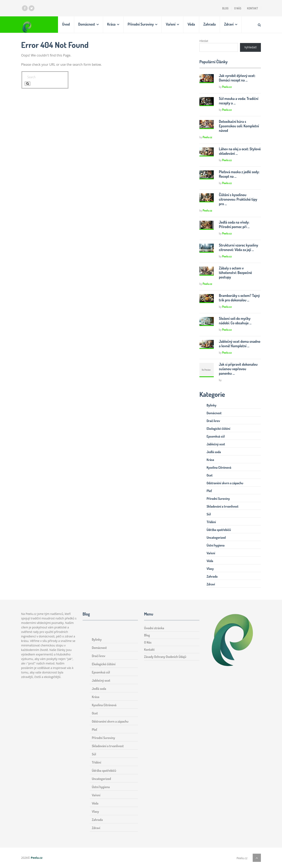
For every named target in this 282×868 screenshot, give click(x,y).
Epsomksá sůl (216, 436)
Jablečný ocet (216, 444)
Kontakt (252, 8)
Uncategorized (216, 538)
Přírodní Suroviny (141, 24)
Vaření (171, 24)
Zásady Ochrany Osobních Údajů (165, 657)
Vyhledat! (250, 47)
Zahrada (209, 24)
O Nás (238, 8)
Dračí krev (213, 421)
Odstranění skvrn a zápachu (225, 483)
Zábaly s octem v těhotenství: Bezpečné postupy (235, 273)
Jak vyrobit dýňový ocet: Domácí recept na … (237, 78)
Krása (111, 24)
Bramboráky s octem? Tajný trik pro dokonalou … (239, 298)
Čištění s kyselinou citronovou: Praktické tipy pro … (238, 199)
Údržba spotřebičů (219, 530)
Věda (191, 24)
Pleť (209, 491)
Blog (225, 8)
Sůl (209, 514)
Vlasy (210, 569)
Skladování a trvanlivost (223, 506)
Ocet (210, 475)
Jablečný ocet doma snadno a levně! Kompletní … (240, 344)
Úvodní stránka (154, 628)
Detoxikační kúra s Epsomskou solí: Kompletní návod (239, 126)
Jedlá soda (214, 452)
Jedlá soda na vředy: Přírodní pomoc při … (234, 224)
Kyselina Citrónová (219, 467)
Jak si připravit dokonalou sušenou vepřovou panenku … (238, 369)
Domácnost (87, 24)
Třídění (211, 522)
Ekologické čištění (218, 429)
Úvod (66, 24)
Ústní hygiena (216, 545)
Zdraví (229, 24)
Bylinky (211, 405)
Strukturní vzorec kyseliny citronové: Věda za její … (239, 247)
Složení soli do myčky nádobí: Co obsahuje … (235, 321)
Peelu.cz (227, 87)
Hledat (204, 41)
